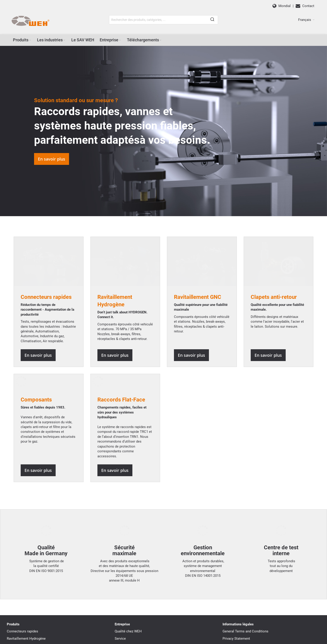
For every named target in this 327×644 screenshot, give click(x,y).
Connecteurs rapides (22, 568)
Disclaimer (231, 582)
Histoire (121, 582)
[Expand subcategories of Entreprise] (120, 40)
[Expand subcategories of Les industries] (64, 40)
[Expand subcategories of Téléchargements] (161, 40)
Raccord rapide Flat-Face (26, 604)
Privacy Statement (236, 575)
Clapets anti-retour (21, 589)
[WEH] (30, 21)
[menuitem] (22, 40)
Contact (121, 604)
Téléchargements (128, 596)
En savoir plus (52, 159)
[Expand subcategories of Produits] (30, 40)
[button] (306, 20)
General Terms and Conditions (245, 568)
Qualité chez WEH (128, 568)
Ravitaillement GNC (22, 582)
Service (120, 575)
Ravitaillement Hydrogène (26, 575)
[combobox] (163, 20)
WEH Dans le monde (130, 589)
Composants (36, 346)
